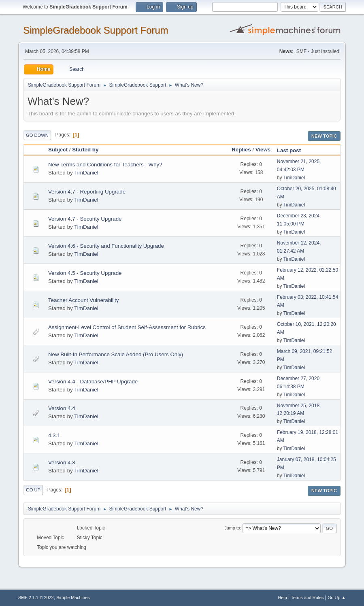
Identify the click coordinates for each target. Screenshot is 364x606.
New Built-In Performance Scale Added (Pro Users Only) (116, 354)
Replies (241, 150)
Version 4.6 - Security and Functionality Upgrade (106, 246)
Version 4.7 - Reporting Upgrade (87, 192)
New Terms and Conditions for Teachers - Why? (105, 165)
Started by (85, 150)
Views (263, 150)
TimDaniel (86, 173)
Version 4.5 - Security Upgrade (85, 273)
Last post (293, 150)
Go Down (37, 135)
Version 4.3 (62, 462)
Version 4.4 (62, 408)
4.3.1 (54, 435)
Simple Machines (73, 597)
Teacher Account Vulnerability (83, 300)
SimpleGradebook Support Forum (96, 30)
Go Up (33, 490)
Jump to (232, 528)
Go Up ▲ (337, 597)
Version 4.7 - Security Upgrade (85, 219)
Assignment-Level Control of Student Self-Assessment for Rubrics (127, 327)
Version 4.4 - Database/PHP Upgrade (93, 382)
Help (283, 597)
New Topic (324, 136)
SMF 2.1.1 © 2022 (36, 597)
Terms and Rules (308, 597)
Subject (58, 150)
